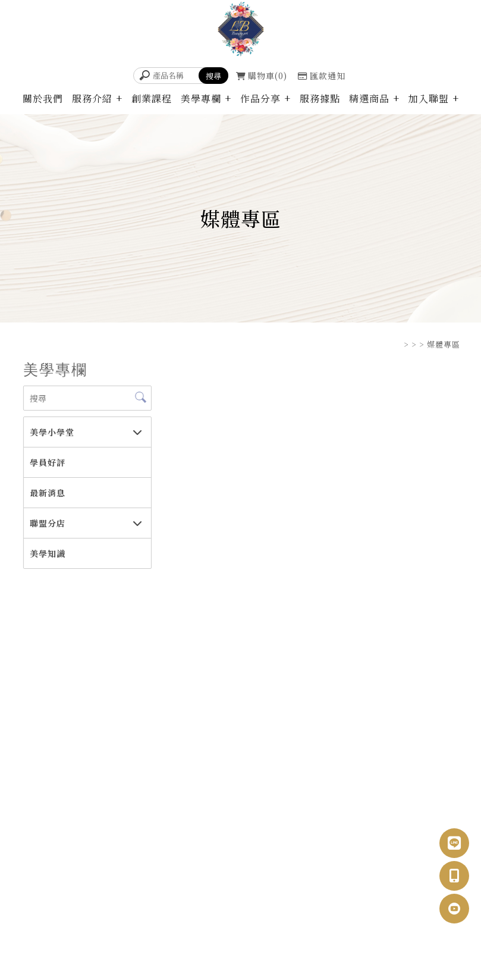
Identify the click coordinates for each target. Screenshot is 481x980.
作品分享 (260, 98)
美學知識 (47, 553)
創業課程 (152, 98)
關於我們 (43, 98)
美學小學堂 (51, 432)
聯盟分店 (47, 523)
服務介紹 (92, 98)
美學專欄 (201, 98)
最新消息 (47, 493)
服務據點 (320, 98)
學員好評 (47, 462)
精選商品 (369, 98)
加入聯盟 (429, 98)
